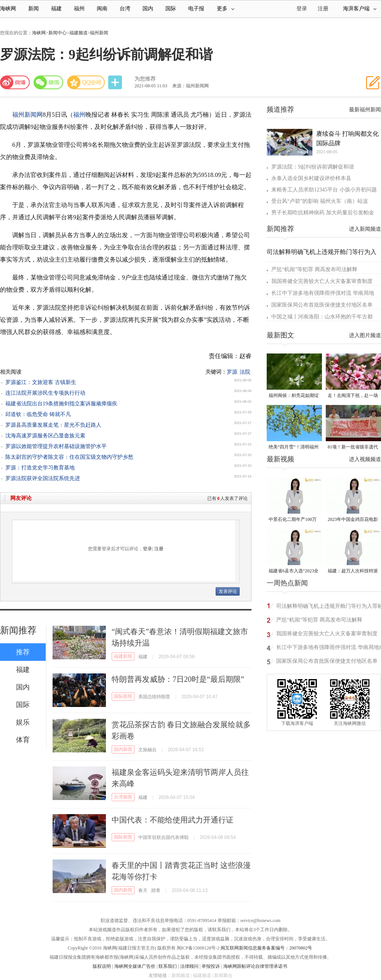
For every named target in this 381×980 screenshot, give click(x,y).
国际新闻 (123, 696)
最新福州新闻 (365, 110)
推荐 (23, 652)
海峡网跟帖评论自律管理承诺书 (255, 966)
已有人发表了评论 (227, 498)
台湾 (125, 9)
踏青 (156, 890)
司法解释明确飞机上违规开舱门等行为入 (322, 252)
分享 (116, 83)
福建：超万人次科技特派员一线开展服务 (353, 571)
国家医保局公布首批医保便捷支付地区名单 (322, 305)
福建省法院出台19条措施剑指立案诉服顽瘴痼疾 (61, 404)
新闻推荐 (18, 630)
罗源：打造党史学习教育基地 (40, 468)
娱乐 (23, 722)
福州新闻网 (27, 115)
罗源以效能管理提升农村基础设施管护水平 (56, 446)
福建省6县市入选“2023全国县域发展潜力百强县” (294, 571)
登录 (147, 549)
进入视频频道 (365, 459)
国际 (171, 9)
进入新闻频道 (365, 229)
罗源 (232, 372)
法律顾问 (189, 966)
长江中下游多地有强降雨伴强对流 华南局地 (323, 293)
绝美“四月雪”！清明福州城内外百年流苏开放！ (294, 447)
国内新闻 (123, 749)
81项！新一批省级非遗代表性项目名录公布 (353, 447)
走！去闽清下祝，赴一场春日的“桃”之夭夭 (353, 396)
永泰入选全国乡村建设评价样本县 (311, 178)
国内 (148, 9)
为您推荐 (145, 79)
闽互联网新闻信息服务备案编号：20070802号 (266, 948)
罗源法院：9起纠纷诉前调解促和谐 (313, 167)
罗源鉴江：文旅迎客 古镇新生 (41, 382)
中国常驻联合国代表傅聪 (163, 837)
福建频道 (78, 33)
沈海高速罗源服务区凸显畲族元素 (45, 436)
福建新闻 (123, 656)
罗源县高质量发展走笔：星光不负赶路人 (53, 425)
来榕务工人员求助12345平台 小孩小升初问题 (324, 190)
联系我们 (168, 966)
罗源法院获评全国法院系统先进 (43, 478)
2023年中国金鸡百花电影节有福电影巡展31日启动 (353, 520)
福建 (56, 9)
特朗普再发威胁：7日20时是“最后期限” (178, 679)
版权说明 (102, 966)
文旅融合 (147, 750)
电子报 (196, 9)
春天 (143, 890)
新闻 (34, 9)
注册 (323, 9)
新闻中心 (58, 33)
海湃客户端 (360, 9)
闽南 (102, 9)
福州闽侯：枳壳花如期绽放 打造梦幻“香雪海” (294, 396)
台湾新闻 (123, 797)
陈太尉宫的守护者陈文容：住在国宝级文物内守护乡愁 (69, 457)
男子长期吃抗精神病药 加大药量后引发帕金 (323, 213)
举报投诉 (211, 966)
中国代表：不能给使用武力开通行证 (173, 820)
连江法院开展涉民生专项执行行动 (45, 393)
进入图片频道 (365, 335)
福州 (79, 9)
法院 (245, 372)
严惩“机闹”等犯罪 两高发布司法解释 (314, 269)
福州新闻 (99, 33)
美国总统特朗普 (154, 697)
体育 (23, 740)
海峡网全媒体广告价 (135, 966)
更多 (226, 9)
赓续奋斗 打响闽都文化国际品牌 (347, 138)
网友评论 (21, 498)
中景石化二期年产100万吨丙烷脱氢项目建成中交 (294, 520)
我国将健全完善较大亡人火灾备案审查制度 (322, 281)
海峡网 (8, 9)
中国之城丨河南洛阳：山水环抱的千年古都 (322, 317)
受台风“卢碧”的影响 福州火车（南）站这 (320, 201)
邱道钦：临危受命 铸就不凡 (38, 414)
